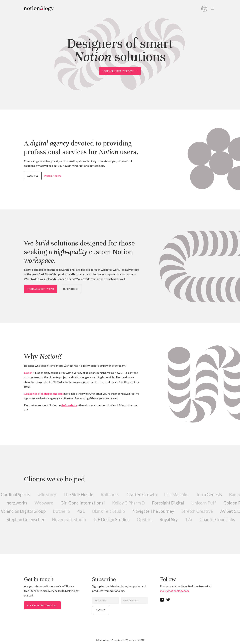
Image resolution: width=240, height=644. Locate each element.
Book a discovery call (41, 289)
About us (33, 176)
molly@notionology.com (174, 591)
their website (69, 405)
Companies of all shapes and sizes (44, 394)
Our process (71, 289)
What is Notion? (53, 176)
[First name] (106, 600)
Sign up (101, 610)
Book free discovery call (42, 605)
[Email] (134, 600)
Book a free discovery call (120, 71)
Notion (28, 373)
